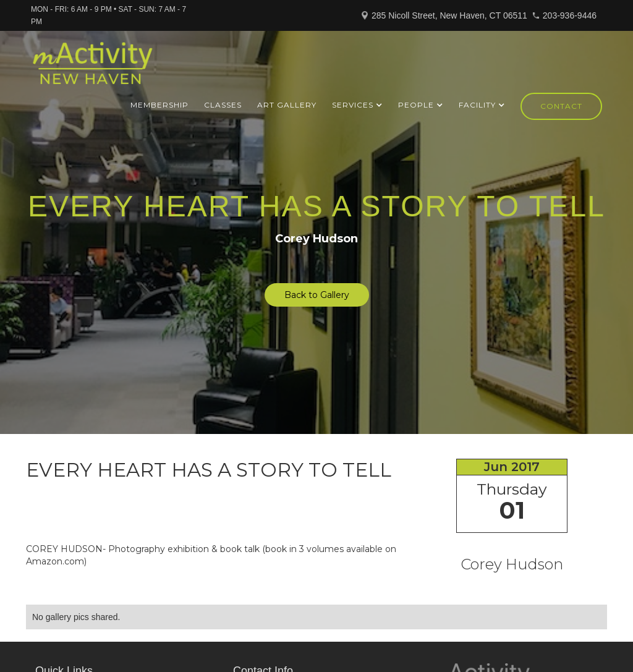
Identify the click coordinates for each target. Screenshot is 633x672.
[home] (92, 69)
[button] (357, 105)
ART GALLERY (287, 105)
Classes (223, 105)
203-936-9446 (570, 15)
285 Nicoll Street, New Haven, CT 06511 (449, 15)
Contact (561, 106)
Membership (159, 105)
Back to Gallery (317, 295)
